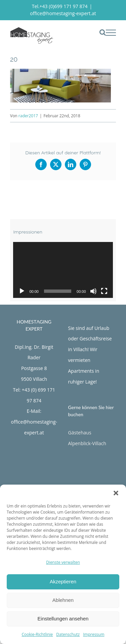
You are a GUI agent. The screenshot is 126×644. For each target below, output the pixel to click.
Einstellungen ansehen (63, 619)
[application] (63, 270)
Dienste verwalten (63, 562)
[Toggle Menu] (111, 33)
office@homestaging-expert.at (63, 13)
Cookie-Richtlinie (37, 634)
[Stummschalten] (93, 291)
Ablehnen (63, 600)
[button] (116, 493)
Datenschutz (68, 634)
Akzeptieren (63, 581)
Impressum (94, 634)
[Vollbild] (104, 291)
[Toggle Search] (103, 32)
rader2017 (28, 116)
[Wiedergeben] (22, 291)
